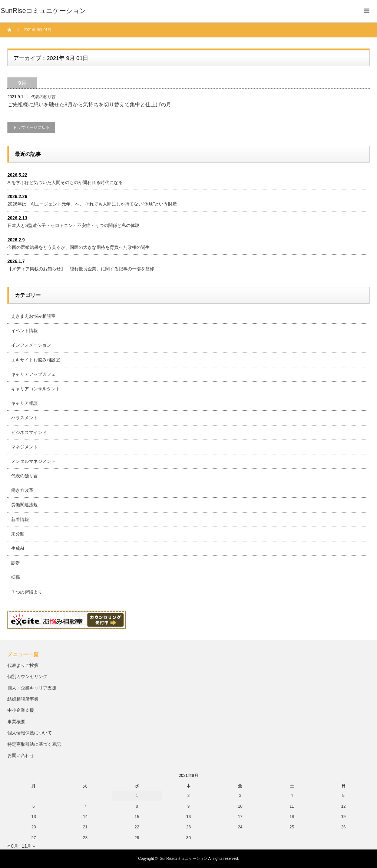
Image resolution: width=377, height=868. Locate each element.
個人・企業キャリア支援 (32, 688)
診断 (16, 563)
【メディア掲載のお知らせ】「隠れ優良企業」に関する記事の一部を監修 (81, 269)
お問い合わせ (21, 755)
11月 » (28, 846)
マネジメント (24, 447)
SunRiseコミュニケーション (183, 859)
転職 (16, 577)
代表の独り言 (43, 97)
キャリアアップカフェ (33, 374)
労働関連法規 (24, 505)
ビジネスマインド (29, 433)
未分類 (18, 534)
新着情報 (20, 520)
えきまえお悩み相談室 (33, 316)
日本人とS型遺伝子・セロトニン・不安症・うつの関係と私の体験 (73, 226)
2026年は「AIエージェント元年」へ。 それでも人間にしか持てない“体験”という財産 (92, 204)
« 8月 (13, 846)
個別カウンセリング (27, 677)
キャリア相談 (24, 403)
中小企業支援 (21, 710)
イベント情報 (24, 331)
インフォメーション (31, 345)
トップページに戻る (31, 127)
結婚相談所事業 (23, 699)
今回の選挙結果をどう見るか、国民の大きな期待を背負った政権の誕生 (79, 247)
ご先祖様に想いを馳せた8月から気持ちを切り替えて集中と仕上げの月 (89, 104)
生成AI (18, 548)
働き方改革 (22, 490)
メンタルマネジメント (33, 461)
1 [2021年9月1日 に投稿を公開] (137, 795)
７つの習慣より (27, 592)
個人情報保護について (30, 733)
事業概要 (16, 722)
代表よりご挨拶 (23, 665)
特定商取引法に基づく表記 (34, 744)
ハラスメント (24, 418)
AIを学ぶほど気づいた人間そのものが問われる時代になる (65, 183)
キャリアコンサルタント (36, 389)
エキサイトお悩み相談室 (36, 360)
